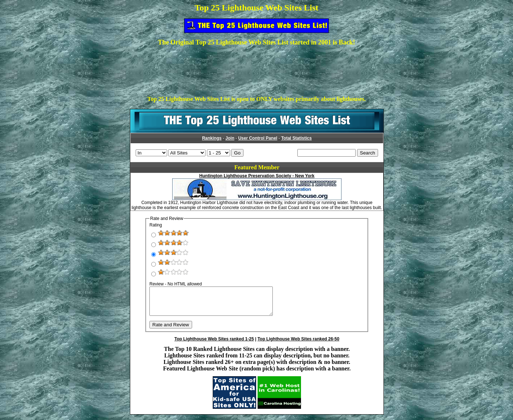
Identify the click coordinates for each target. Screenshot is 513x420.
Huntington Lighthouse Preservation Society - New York (257, 176)
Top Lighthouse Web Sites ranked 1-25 (214, 344)
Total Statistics (296, 138)
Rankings (212, 138)
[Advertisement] (256, 68)
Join (230, 138)
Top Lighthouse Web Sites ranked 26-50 (298, 344)
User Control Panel (258, 138)
